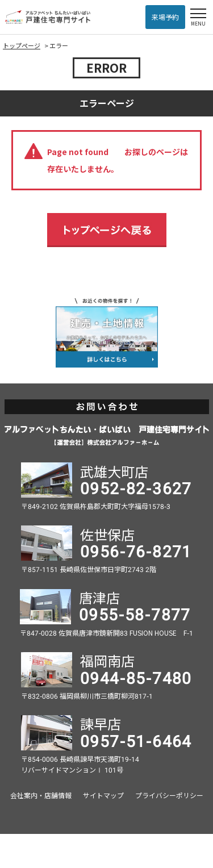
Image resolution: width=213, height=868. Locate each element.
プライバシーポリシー (169, 795)
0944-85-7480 (136, 677)
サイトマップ (103, 795)
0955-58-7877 (135, 614)
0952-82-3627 (136, 487)
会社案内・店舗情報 (41, 795)
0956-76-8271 (136, 550)
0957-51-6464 (136, 740)
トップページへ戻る (107, 230)
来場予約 (165, 17)
